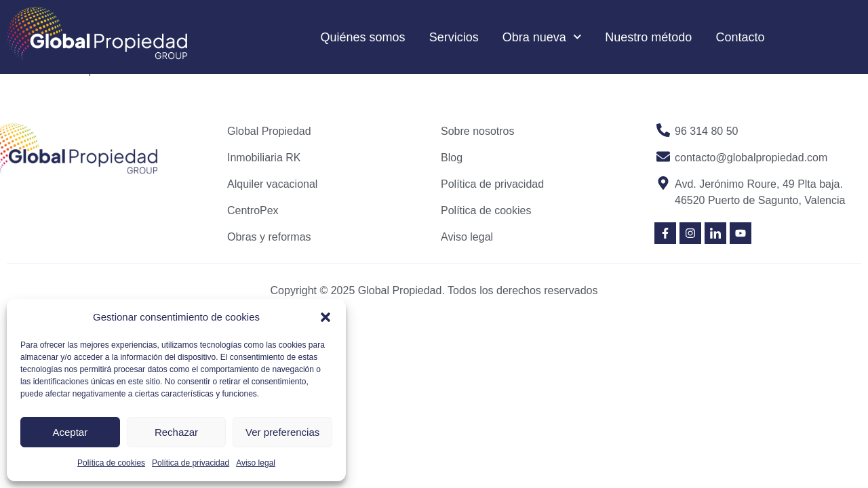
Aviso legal (256, 463)
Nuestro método (648, 37)
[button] (325, 317)
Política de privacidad (191, 463)
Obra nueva (542, 37)
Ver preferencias (282, 432)
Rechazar (176, 432)
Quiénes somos (363, 37)
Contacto (740, 37)
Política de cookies (111, 463)
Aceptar (70, 432)
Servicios (454, 37)
